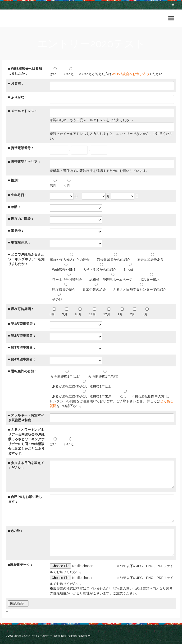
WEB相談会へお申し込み (130, 74)
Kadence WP (84, 636)
